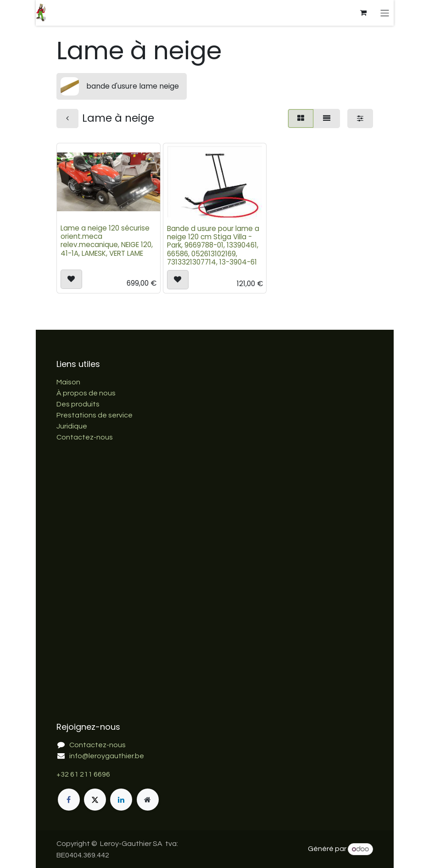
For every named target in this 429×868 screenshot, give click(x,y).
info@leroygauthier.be (107, 756)
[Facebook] (69, 800)
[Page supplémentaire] (148, 800)
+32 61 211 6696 (83, 774)
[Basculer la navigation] (385, 13)
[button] (71, 280)
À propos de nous (86, 393)
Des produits (78, 404)
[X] (95, 800)
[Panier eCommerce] (363, 13)
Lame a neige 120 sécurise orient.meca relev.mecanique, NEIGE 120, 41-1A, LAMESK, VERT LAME (107, 241)
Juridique (72, 426)
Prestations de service (95, 415)
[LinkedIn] (121, 800)
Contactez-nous (85, 437)
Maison (68, 382)
